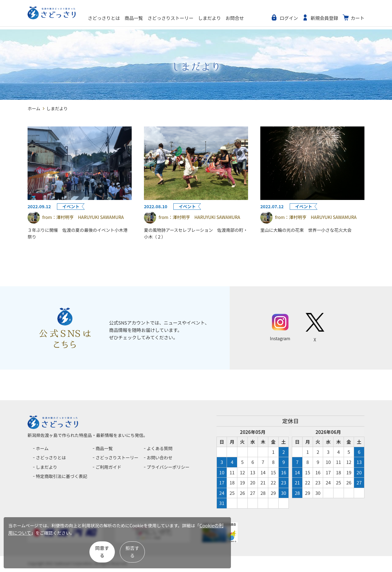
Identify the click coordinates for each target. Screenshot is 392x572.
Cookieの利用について (39, 538)
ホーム (34, 108)
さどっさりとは (125, 18)
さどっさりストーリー (191, 18)
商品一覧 (155, 18)
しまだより (230, 18)
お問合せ (256, 18)
